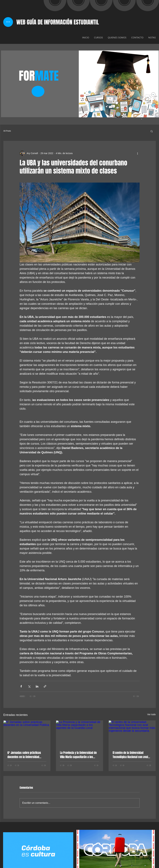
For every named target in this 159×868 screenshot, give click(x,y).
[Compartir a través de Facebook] (21, 686)
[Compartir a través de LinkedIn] (37, 686)
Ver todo (151, 714)
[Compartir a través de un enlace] (45, 686)
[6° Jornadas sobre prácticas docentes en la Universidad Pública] (27, 734)
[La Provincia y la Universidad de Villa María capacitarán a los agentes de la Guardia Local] (79, 734)
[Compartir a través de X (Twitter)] (29, 686)
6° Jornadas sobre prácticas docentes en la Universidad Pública (24, 755)
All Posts (7, 131)
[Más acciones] (138, 153)
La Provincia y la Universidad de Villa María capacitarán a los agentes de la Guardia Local (78, 755)
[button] (152, 131)
